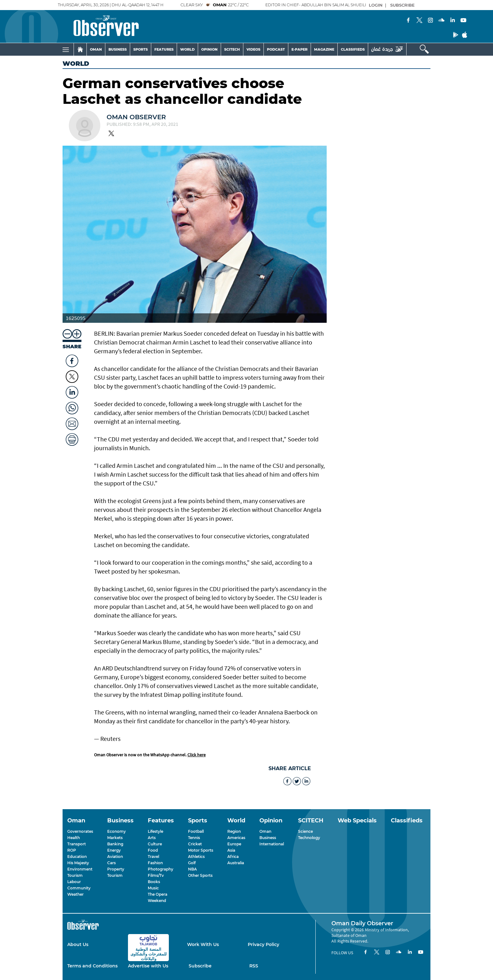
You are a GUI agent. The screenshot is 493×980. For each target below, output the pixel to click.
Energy (114, 850)
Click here (197, 755)
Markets (115, 838)
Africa (233, 857)
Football (196, 831)
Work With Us (203, 944)
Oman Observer (136, 117)
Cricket (195, 844)
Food (153, 850)
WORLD (187, 49)
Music (153, 888)
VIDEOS (253, 49)
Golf (192, 863)
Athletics (196, 857)
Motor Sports (201, 850)
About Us (78, 944)
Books (154, 882)
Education (77, 857)
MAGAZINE (324, 49)
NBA (192, 869)
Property (116, 869)
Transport (77, 844)
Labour (74, 882)
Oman (265, 831)
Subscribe (200, 966)
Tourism (75, 875)
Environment (80, 869)
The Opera (158, 894)
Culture (155, 844)
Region (234, 831)
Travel (153, 857)
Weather (75, 894)
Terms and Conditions (92, 966)
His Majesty (78, 863)
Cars (111, 863)
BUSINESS (118, 49)
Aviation (115, 857)
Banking (115, 844)
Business (268, 838)
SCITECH (232, 49)
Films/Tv (156, 875)
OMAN (96, 49)
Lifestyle (155, 831)
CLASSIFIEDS (353, 49)
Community (79, 888)
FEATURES (164, 49)
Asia (231, 850)
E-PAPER (299, 49)
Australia (236, 863)
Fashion (155, 863)
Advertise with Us (148, 966)
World (76, 64)
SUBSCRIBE (402, 5)
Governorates (80, 831)
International (272, 844)
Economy (116, 831)
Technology (309, 838)
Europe (234, 844)
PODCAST (276, 49)
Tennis (194, 838)
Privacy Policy (263, 944)
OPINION (209, 49)
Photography (161, 869)
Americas (236, 838)
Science (305, 831)
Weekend (157, 901)
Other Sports (200, 875)
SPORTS (141, 49)
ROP (72, 850)
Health (74, 838)
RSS (254, 966)
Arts (152, 838)
